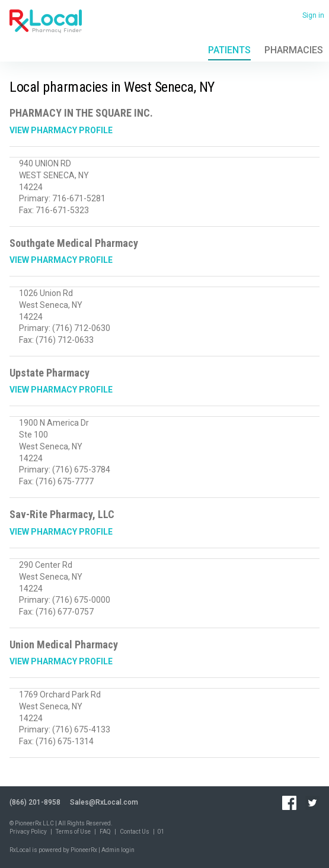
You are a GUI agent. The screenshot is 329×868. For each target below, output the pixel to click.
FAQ (105, 832)
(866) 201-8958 (35, 802)
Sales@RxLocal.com (104, 802)
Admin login (118, 850)
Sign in (313, 15)
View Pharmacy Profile (61, 130)
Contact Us (135, 832)
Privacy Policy (28, 832)
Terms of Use (73, 832)
